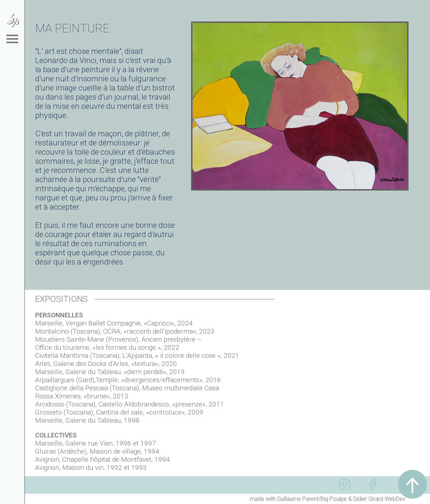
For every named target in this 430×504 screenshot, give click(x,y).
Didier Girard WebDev (379, 499)
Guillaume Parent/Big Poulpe (312, 499)
